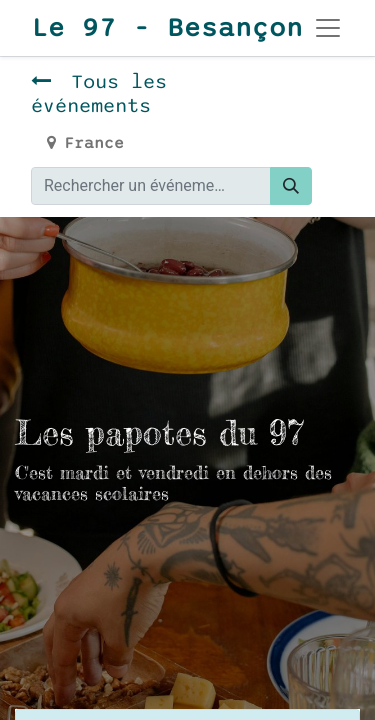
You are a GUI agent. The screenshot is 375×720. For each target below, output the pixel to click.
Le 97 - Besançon (148, 28)
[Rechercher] (291, 186)
